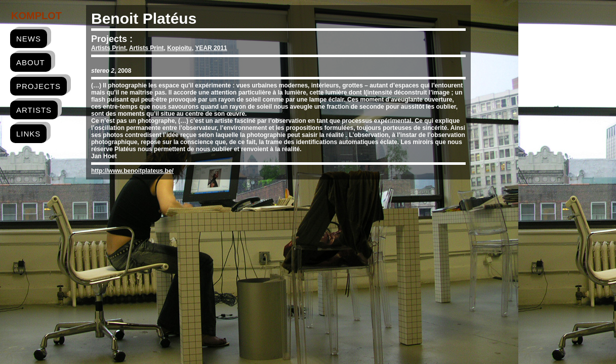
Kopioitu (179, 48)
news (29, 39)
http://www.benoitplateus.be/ (132, 171)
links (28, 134)
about (31, 62)
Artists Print (109, 48)
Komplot (36, 16)
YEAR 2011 (211, 48)
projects (38, 86)
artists (34, 110)
